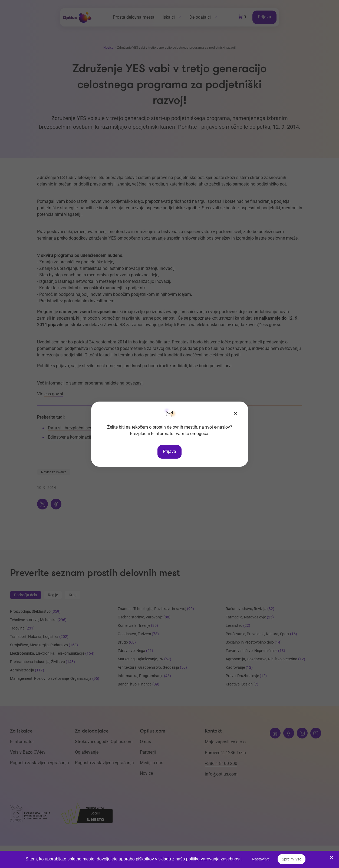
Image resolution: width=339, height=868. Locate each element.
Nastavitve (261, 859)
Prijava (169, 451)
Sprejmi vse (292, 859)
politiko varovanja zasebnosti (214, 859)
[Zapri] (236, 414)
